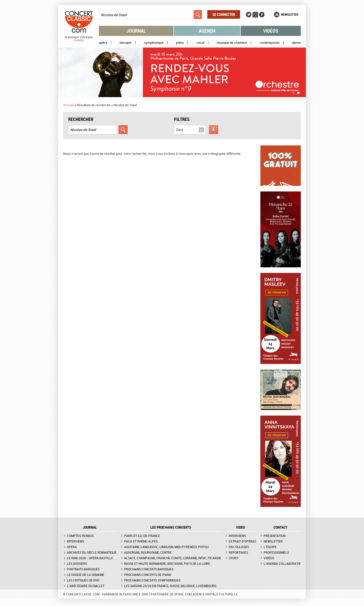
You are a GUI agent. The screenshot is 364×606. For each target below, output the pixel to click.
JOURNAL (90, 527)
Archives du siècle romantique (92, 552)
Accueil (69, 105)
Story (234, 558)
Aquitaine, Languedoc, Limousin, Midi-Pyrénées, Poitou (166, 547)
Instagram (255, 15)
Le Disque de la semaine (86, 575)
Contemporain (270, 43)
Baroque (126, 43)
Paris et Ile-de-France (142, 536)
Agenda (207, 31)
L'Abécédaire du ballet (86, 586)
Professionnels (276, 552)
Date (180, 130)
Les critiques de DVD (83, 580)
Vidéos (271, 31)
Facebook (262, 15)
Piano (180, 43)
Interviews (76, 541)
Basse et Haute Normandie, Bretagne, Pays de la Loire (167, 564)
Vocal (200, 43)
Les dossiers (77, 564)
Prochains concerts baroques (149, 569)
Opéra (103, 43)
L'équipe (270, 547)
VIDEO (241, 527)
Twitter (249, 15)
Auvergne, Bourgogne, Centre (148, 552)
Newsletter (290, 14)
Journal (136, 31)
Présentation (275, 536)
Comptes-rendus (80, 536)
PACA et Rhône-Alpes (141, 541)
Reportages (238, 552)
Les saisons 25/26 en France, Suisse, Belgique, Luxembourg (170, 586)
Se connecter (224, 14)
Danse (296, 43)
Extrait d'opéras (242, 541)
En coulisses (239, 547)
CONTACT (280, 527)
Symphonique (154, 43)
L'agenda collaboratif (282, 564)
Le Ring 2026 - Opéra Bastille (90, 558)
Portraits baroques (83, 569)
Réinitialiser (214, 130)
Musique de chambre (232, 43)
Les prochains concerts (171, 527)
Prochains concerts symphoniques (152, 580)
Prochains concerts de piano (148, 575)
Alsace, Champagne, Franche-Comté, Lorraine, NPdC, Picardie (173, 558)
